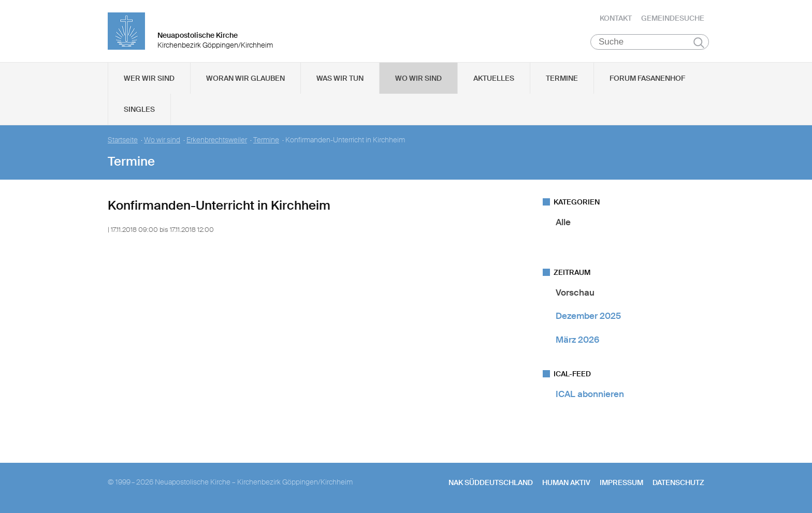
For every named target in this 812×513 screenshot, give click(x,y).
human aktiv (566, 482)
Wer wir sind (149, 78)
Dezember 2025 (588, 316)
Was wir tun (340, 78)
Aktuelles (494, 78)
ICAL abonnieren (590, 394)
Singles (139, 109)
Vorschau (575, 292)
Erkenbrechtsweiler (217, 140)
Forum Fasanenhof (647, 78)
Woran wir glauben (245, 78)
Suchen (699, 42)
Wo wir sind (418, 78)
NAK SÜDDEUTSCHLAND (491, 482)
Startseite (123, 140)
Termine (562, 78)
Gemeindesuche (673, 18)
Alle (563, 222)
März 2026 (577, 340)
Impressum (621, 482)
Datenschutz (678, 482)
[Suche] (650, 42)
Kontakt (616, 18)
